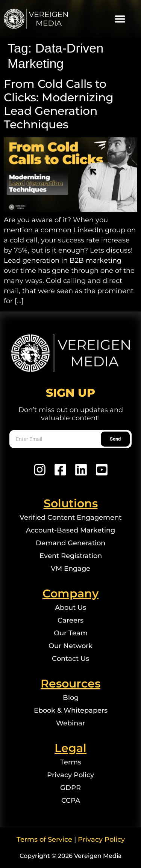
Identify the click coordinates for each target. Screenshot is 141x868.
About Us (70, 608)
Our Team (71, 633)
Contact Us (70, 659)
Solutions (71, 503)
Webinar (70, 723)
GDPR (70, 788)
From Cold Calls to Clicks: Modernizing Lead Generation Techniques (59, 104)
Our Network (70, 646)
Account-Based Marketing (70, 530)
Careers (70, 620)
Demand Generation (70, 543)
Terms (71, 762)
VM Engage (70, 569)
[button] (120, 19)
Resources (70, 684)
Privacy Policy (70, 775)
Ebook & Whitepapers (71, 710)
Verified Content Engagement (70, 517)
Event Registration (71, 556)
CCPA (71, 800)
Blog (71, 698)
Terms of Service (44, 839)
